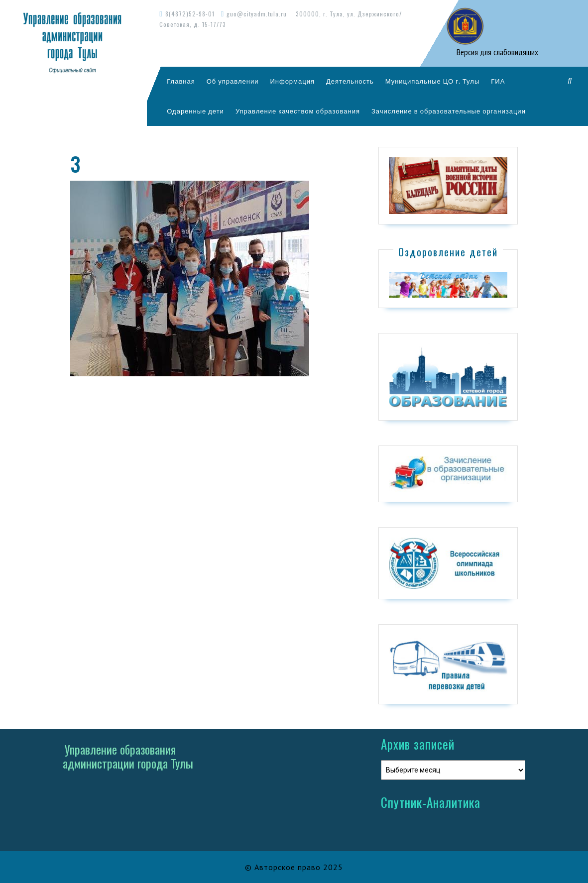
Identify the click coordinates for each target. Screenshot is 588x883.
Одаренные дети (195, 111)
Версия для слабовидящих (496, 52)
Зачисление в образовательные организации (449, 111)
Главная (181, 81)
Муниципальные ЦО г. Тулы (433, 81)
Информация (292, 81)
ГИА (498, 81)
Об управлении (233, 81)
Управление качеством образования (298, 111)
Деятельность (350, 81)
